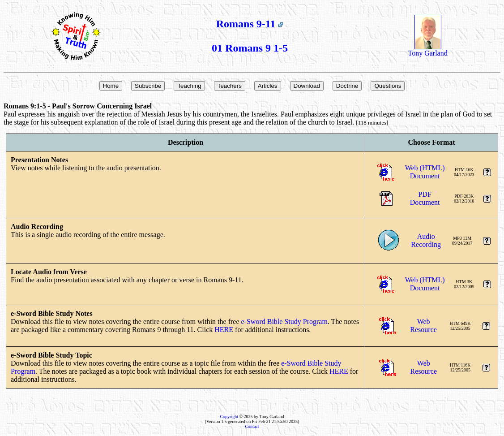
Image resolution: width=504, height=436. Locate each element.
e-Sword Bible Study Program (284, 322)
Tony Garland (428, 50)
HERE (224, 330)
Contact (252, 426)
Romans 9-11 (250, 24)
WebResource (423, 326)
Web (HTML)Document (425, 172)
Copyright (229, 417)
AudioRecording (426, 240)
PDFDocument (425, 198)
